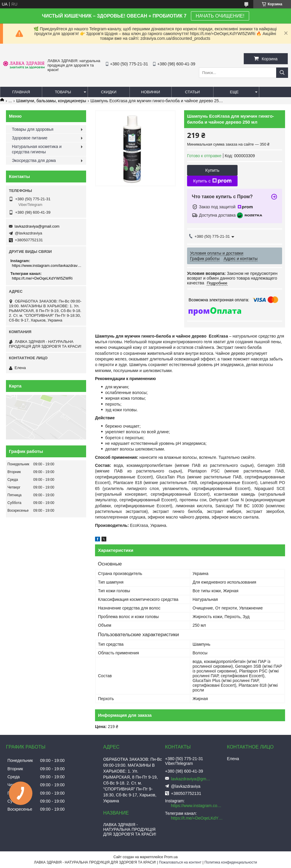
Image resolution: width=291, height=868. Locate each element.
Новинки (151, 92)
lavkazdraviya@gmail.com (37, 226)
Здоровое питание (30, 138)
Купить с (212, 181)
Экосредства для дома (34, 160)
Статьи (192, 92)
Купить (212, 170)
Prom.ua (171, 857)
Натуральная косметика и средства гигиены (37, 149)
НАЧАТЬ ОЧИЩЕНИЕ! (220, 16)
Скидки (109, 92)
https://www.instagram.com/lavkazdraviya (47, 266)
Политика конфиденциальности (231, 862)
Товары (63, 92)
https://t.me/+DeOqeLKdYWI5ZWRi (42, 278)
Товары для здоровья (33, 129)
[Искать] (282, 73)
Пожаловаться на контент (180, 862)
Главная (21, 92)
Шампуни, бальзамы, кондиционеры (51, 101)
